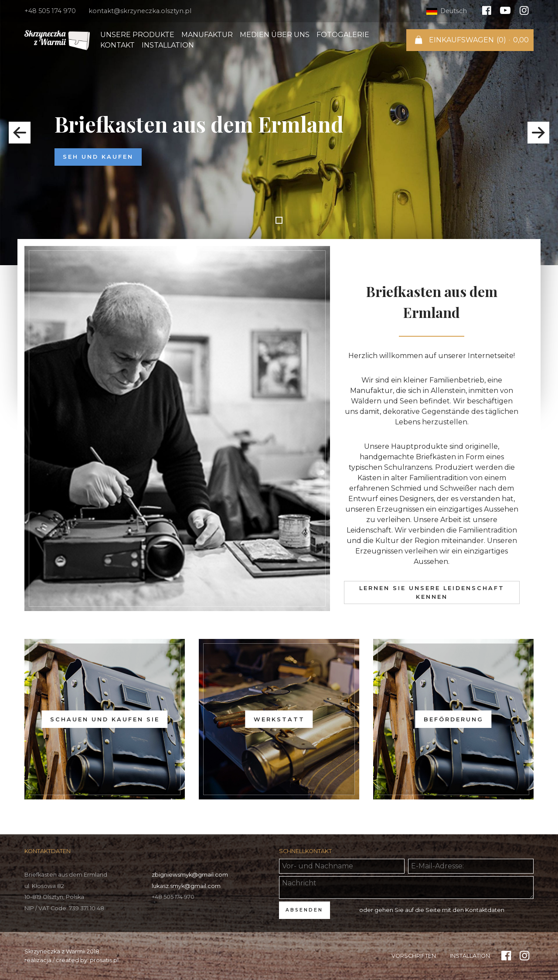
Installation (168, 45)
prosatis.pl (104, 960)
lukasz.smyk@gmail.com (186, 886)
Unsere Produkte (137, 35)
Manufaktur (207, 35)
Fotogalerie (343, 35)
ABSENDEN (304, 910)
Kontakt (117, 45)
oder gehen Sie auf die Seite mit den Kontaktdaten (432, 910)
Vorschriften (414, 956)
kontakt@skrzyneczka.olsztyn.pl (140, 11)
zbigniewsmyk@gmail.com (190, 875)
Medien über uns (275, 35)
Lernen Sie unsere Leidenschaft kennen (432, 592)
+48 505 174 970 (50, 11)
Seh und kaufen (98, 157)
